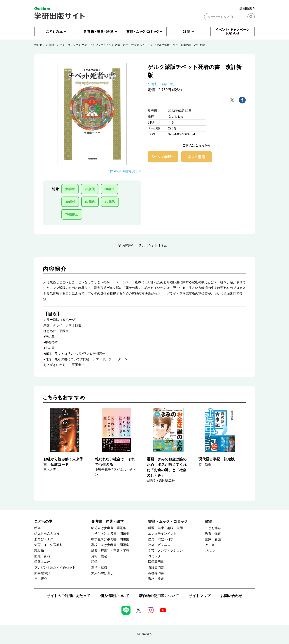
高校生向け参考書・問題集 (110, 545)
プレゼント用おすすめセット (55, 568)
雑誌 (209, 521)
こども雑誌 (213, 528)
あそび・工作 (44, 539)
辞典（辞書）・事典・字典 (110, 551)
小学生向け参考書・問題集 (110, 534)
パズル (210, 551)
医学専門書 (156, 562)
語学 (94, 562)
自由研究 (41, 579)
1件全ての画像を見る (125, 171)
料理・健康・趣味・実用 (165, 528)
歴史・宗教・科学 (161, 539)
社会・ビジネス (159, 545)
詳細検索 (247, 8)
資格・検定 (99, 556)
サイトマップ (200, 596)
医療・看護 (213, 539)
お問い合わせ (231, 596)
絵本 (37, 528)
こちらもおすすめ (155, 246)
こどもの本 (43, 521)
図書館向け (42, 573)
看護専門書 (156, 568)
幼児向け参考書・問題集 (109, 528)
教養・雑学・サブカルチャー (133, 45)
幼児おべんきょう (47, 534)
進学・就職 (99, 568)
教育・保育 (213, 534)
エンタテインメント (162, 534)
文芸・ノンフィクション (97, 45)
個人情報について (115, 596)
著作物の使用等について (159, 596)
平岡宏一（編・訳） (162, 84)
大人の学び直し (102, 573)
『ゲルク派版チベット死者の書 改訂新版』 (181, 45)
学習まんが (42, 562)
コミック (154, 556)
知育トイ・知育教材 (49, 545)
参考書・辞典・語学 (107, 521)
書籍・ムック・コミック (63, 45)
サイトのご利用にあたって (68, 596)
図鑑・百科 (42, 556)
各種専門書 (156, 573)
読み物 (39, 551)
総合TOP (40, 45)
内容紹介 (128, 246)
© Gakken (144, 634)
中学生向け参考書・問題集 (110, 539)
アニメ (210, 545)
